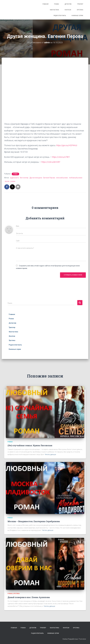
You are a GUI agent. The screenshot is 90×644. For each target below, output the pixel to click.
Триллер (80, 4)
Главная (45, 4)
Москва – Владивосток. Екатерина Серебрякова (34, 521)
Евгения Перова (49, 177)
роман (13, 181)
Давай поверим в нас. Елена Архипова (29, 597)
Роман (57, 4)
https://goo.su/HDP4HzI (67, 145)
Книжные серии (77, 16)
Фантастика (54, 10)
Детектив (68, 4)
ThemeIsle (82, 639)
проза (7, 181)
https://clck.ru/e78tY (61, 157)
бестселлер (24, 177)
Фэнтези (68, 10)
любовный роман (76, 177)
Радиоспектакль (60, 16)
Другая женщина (36, 177)
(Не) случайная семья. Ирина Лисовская (30, 445)
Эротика (80, 10)
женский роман (62, 177)
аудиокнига (14, 177)
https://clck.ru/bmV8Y (51, 162)
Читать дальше (50, 454)
